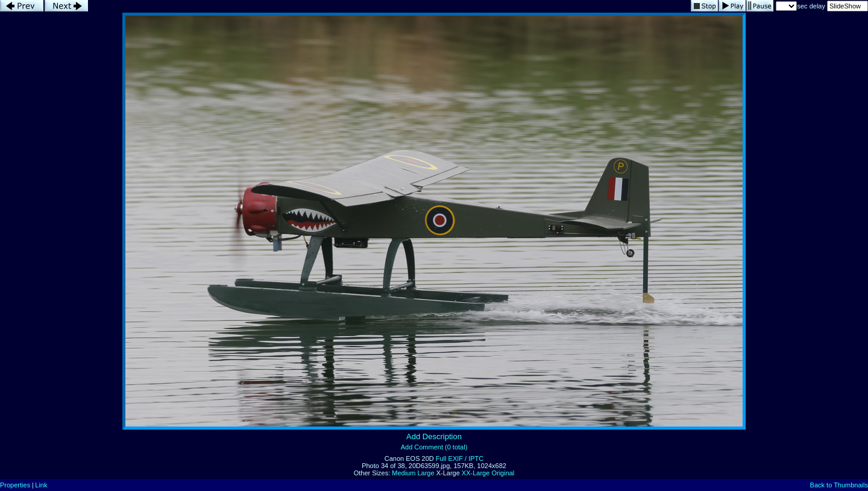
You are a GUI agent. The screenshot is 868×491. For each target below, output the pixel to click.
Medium (404, 473)
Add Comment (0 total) (434, 447)
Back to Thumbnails (839, 485)
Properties (15, 485)
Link (41, 485)
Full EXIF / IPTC (460, 458)
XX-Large (476, 473)
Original (503, 473)
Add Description (434, 436)
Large (426, 473)
